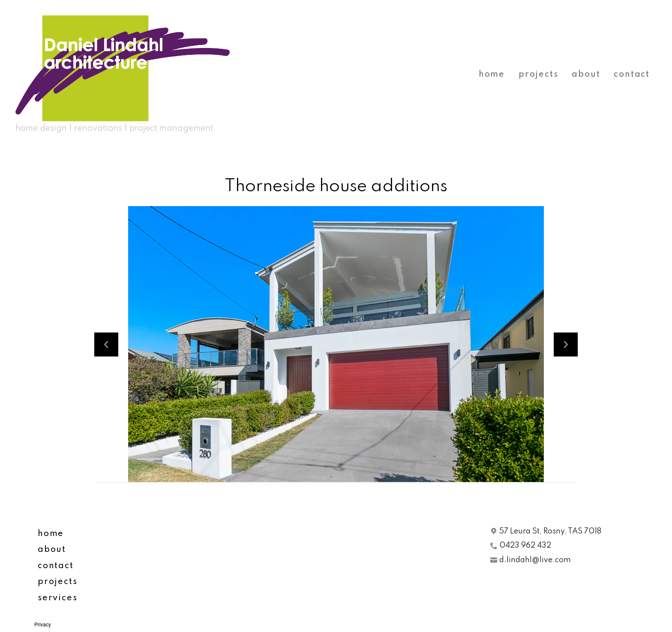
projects (538, 75)
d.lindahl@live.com (535, 560)
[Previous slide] (106, 344)
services (57, 598)
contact (632, 75)
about (586, 75)
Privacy (43, 625)
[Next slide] (566, 344)
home (492, 75)
